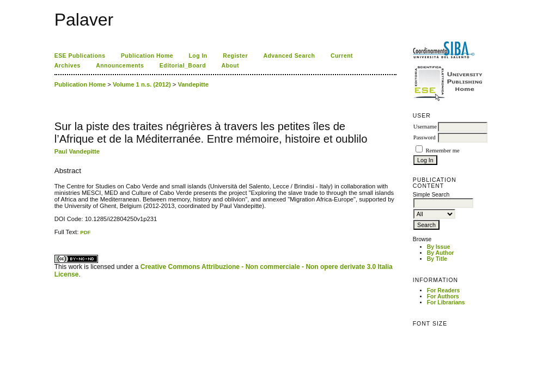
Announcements (120, 66)
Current (342, 56)
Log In (198, 56)
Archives (68, 66)
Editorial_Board (183, 66)
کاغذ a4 (55, 235)
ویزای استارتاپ (57, 235)
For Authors (443, 296)
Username (425, 127)
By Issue (439, 247)
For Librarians (446, 302)
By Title (437, 259)
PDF (85, 232)
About (230, 66)
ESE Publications (80, 56)
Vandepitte (193, 84)
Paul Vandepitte (77, 151)
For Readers (444, 290)
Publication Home (147, 56)
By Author (441, 253)
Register (235, 56)
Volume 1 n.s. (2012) (142, 84)
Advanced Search (289, 56)
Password (425, 137)
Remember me (442, 151)
